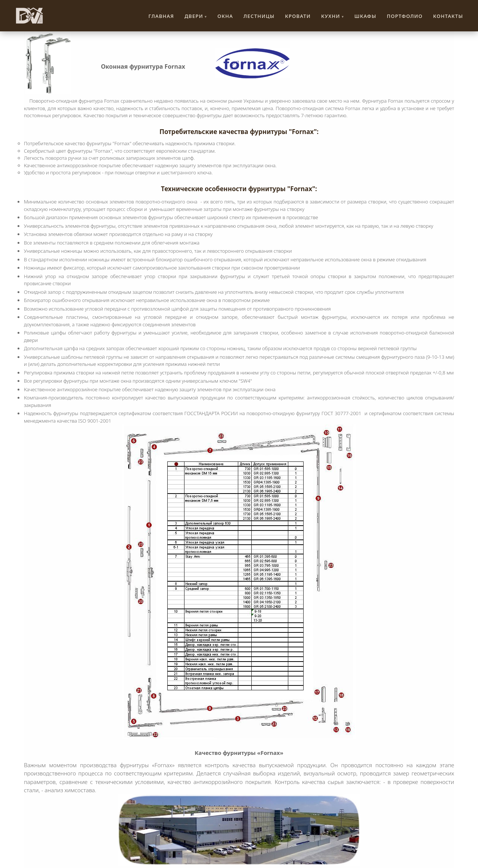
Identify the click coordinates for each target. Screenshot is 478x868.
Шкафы (365, 16)
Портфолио (405, 16)
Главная (162, 16)
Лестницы (259, 16)
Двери (194, 16)
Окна (225, 16)
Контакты (448, 16)
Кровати (298, 16)
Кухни (331, 16)
